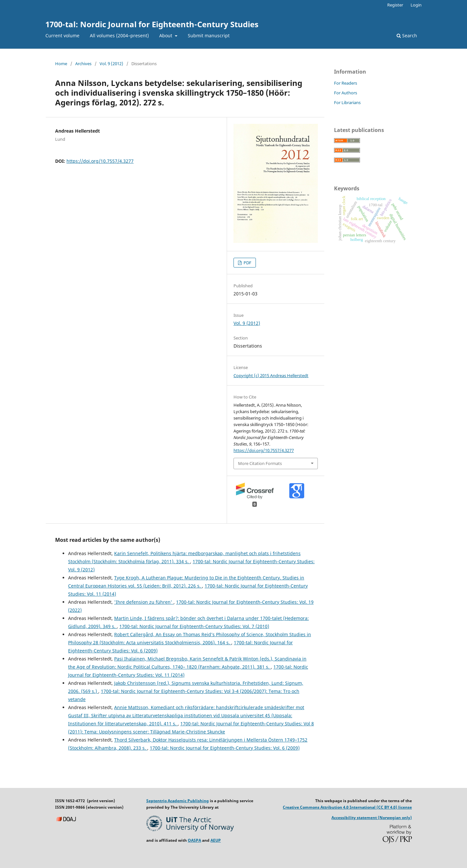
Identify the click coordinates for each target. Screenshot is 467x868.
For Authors (346, 93)
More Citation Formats (260, 463)
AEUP (216, 840)
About (166, 36)
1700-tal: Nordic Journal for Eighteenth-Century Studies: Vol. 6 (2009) (225, 748)
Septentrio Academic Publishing (178, 801)
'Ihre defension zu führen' (144, 602)
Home (61, 64)
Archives (83, 64)
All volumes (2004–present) (119, 36)
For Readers (346, 83)
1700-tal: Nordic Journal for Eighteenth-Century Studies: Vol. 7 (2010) (194, 626)
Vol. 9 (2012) (111, 64)
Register (395, 5)
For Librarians (347, 102)
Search (407, 36)
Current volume (62, 36)
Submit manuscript (209, 36)
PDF (247, 263)
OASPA (194, 840)
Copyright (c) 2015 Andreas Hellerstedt (271, 375)
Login (416, 5)
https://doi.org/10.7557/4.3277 (100, 161)
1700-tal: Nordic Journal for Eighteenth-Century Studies (152, 24)
